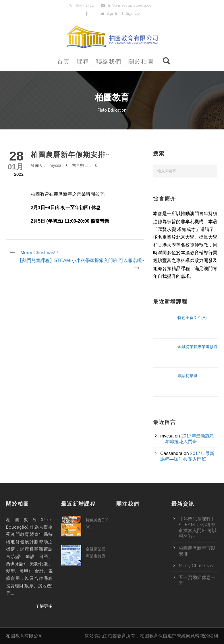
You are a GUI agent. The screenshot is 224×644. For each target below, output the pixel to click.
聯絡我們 (109, 62)
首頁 (63, 62)
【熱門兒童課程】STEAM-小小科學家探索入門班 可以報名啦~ (198, 528)
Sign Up (133, 13)
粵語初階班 (188, 376)
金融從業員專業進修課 (198, 347)
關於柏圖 (141, 62)
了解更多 (44, 606)
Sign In (112, 13)
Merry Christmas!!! (198, 566)
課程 (83, 62)
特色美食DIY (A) (192, 318)
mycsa (55, 165)
